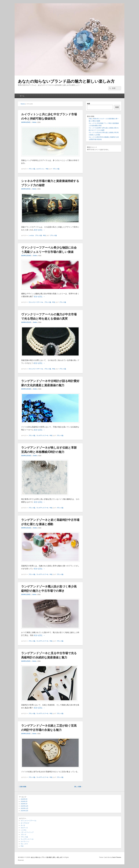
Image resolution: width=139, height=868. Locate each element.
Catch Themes (117, 857)
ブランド (23, 835)
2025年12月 (24, 806)
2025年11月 (24, 808)
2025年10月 (24, 811)
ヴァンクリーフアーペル (36, 302)
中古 (47, 169)
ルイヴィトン (40, 169)
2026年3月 (24, 799)
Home (23, 104)
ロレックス (24, 844)
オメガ (23, 825)
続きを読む (39, 230)
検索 (88, 104)
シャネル (31, 235)
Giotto (34, 122)
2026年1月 (24, 804)
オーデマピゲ (25, 823)
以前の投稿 (22, 787)
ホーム (22, 96)
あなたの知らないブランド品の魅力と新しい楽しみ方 (66, 81)
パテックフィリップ (27, 832)
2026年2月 (24, 801)
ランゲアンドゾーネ (42, 436)
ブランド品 (32, 169)
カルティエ (24, 828)
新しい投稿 (79, 787)
